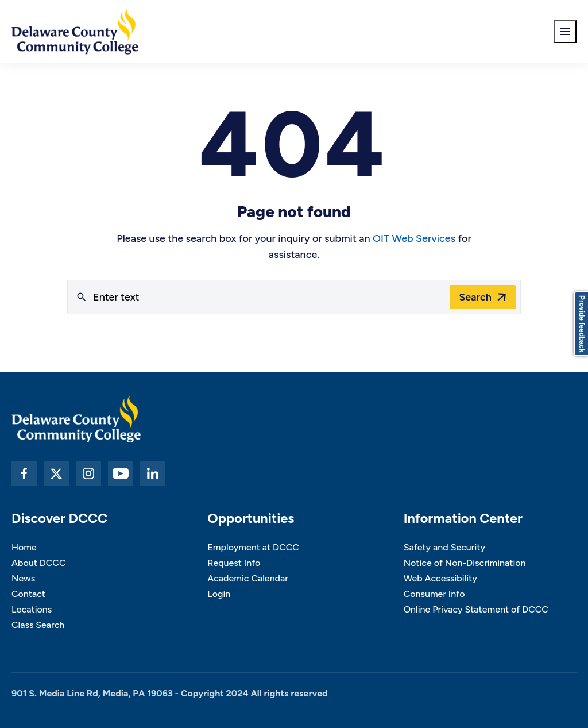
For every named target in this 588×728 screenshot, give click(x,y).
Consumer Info (434, 594)
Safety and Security (444, 547)
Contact (28, 594)
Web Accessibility (440, 578)
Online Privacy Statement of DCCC (476, 609)
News (23, 578)
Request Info (234, 563)
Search (475, 297)
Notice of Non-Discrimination (465, 563)
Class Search (38, 625)
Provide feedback (582, 324)
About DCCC (38, 563)
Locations (32, 609)
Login (219, 594)
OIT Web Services (414, 238)
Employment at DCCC (253, 547)
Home (24, 547)
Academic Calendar (248, 578)
